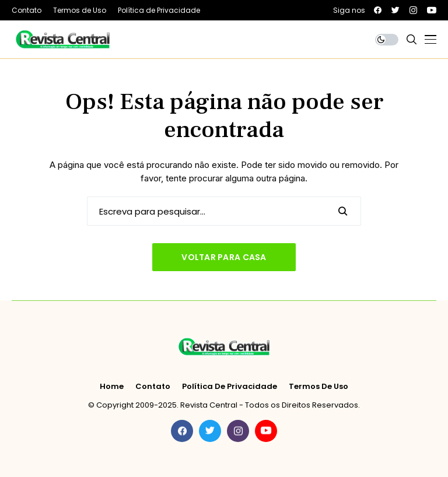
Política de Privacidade (230, 387)
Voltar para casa (224, 257)
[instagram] (413, 10)
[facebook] (378, 10)
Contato (153, 387)
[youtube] (432, 10)
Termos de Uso (318, 387)
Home (112, 387)
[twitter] (395, 10)
